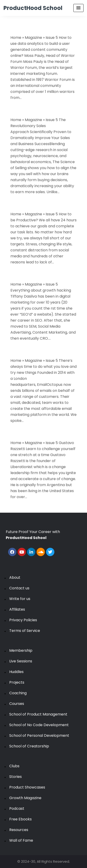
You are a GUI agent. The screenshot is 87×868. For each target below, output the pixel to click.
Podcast (17, 809)
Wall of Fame (21, 840)
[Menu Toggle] (78, 8)
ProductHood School (33, 8)
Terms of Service (25, 631)
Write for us (20, 599)
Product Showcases (27, 787)
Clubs (14, 766)
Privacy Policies (23, 620)
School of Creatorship (29, 746)
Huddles (16, 672)
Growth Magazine (25, 798)
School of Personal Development (39, 736)
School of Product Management (38, 714)
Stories (16, 777)
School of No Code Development (39, 725)
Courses (17, 704)
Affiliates (17, 609)
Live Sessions (21, 661)
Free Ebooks (20, 819)
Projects (17, 682)
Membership (21, 650)
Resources (19, 830)
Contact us (19, 588)
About (15, 577)
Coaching (18, 693)
